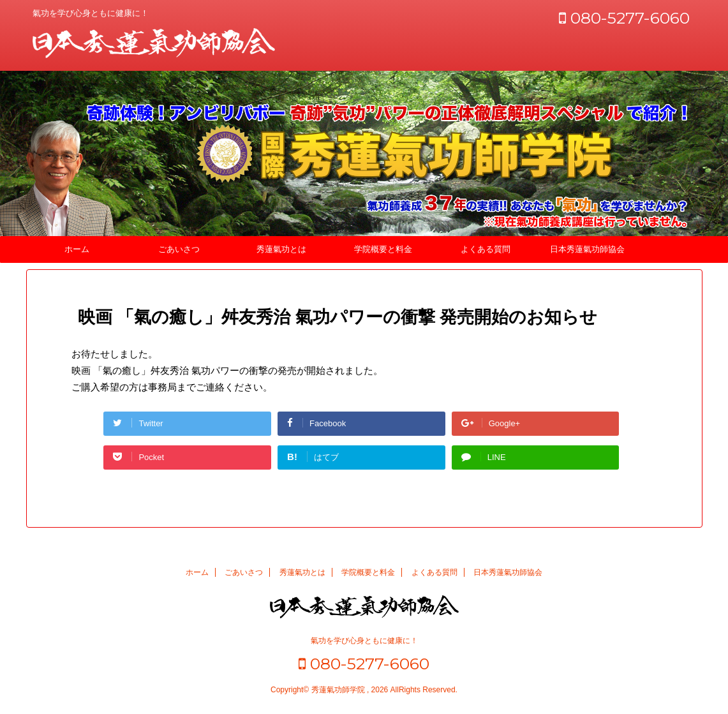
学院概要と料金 (383, 249)
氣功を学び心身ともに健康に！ (364, 641)
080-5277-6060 (624, 18)
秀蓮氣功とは (281, 249)
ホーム (77, 249)
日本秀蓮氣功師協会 (587, 249)
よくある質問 (486, 249)
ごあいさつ (179, 249)
